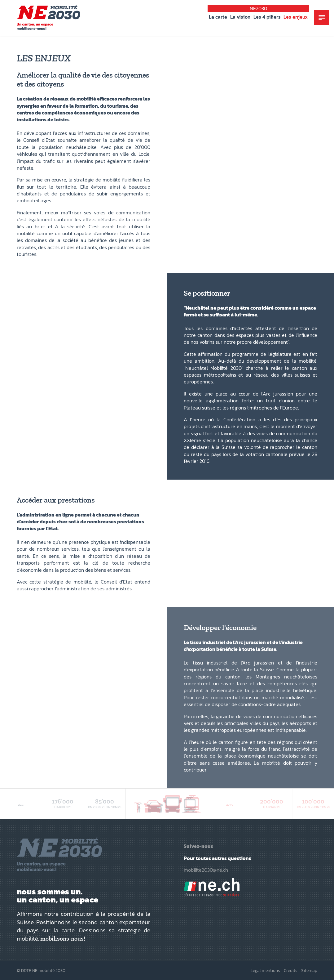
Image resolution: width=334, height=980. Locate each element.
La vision (240, 17)
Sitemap (309, 971)
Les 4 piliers (267, 17)
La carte (218, 17)
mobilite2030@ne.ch (206, 870)
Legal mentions (265, 971)
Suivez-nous (198, 846)
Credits (290, 971)
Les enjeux (296, 17)
